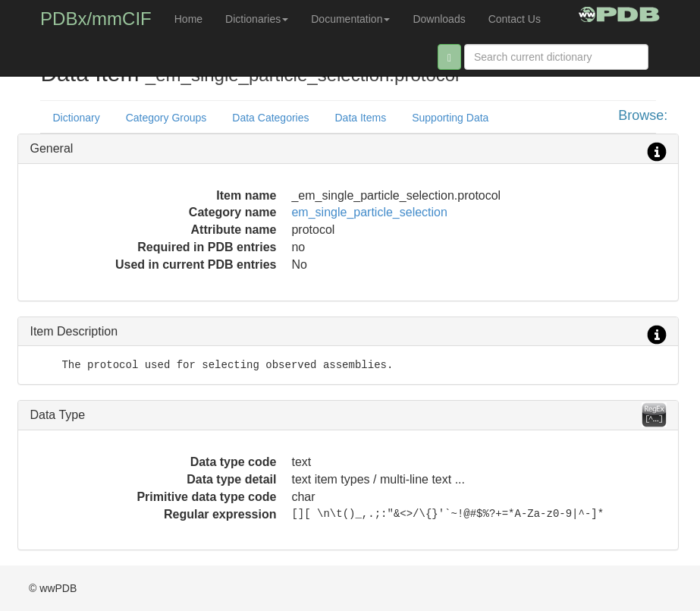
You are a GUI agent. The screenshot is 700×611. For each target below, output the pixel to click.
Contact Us (515, 19)
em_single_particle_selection (369, 212)
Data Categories (270, 118)
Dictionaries (257, 19)
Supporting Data (450, 118)
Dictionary (76, 118)
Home (188, 19)
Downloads (439, 19)
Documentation (350, 19)
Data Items (360, 118)
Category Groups (166, 118)
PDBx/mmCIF (96, 19)
